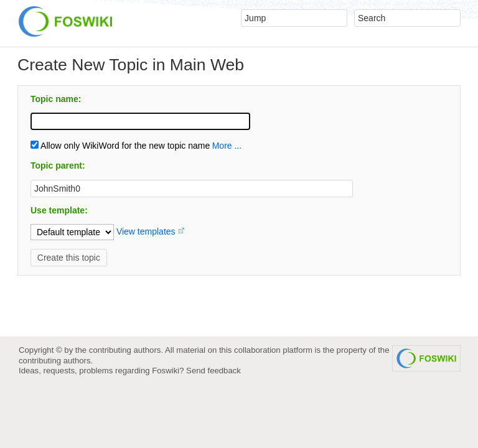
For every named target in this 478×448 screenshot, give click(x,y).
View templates (146, 231)
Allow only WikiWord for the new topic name (120, 146)
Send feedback (213, 371)
